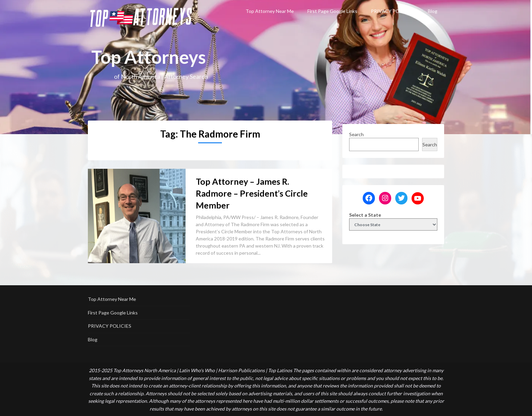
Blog (433, 11)
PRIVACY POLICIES (393, 11)
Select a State (365, 215)
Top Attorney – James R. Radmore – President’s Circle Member (252, 193)
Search (356, 134)
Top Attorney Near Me (270, 11)
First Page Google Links (332, 11)
